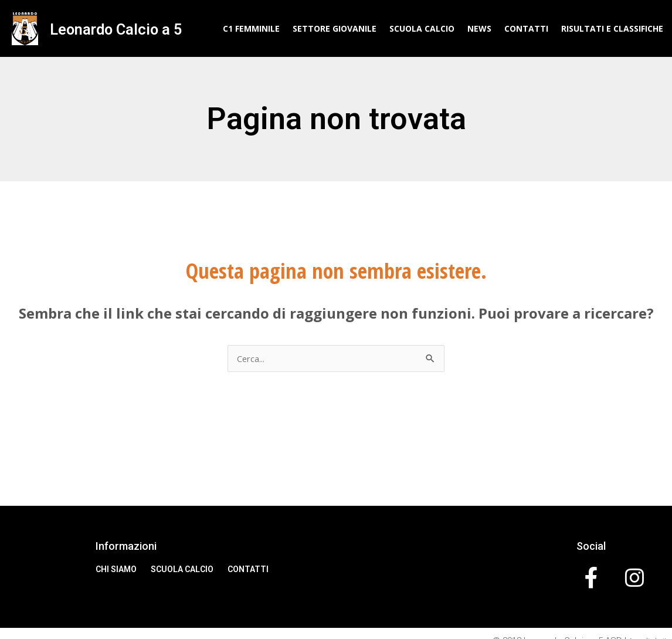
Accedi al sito (643, 626)
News (479, 28)
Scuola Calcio (422, 28)
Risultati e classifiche (612, 28)
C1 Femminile (251, 28)
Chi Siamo (116, 570)
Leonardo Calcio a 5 (114, 28)
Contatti (526, 28)
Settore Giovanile (335, 28)
